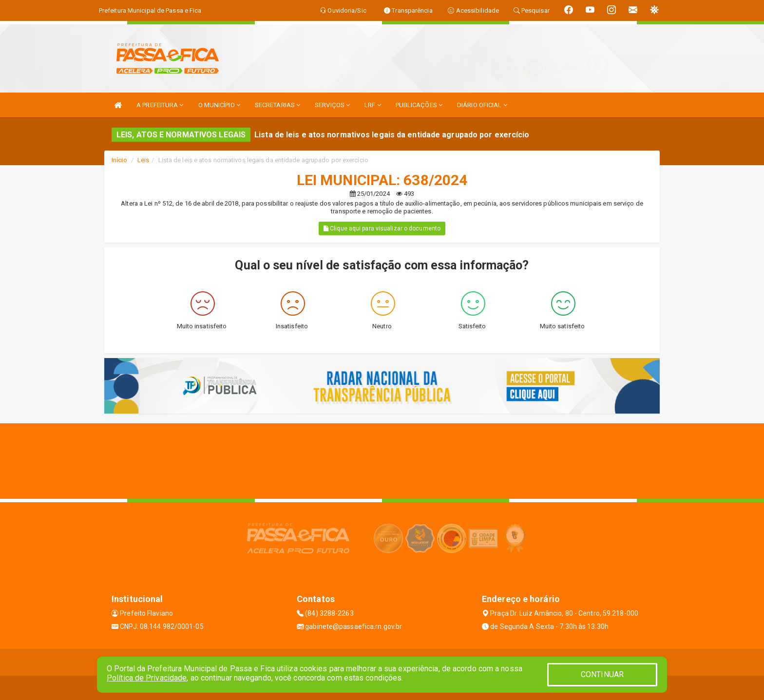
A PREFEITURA (160, 105)
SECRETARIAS (277, 105)
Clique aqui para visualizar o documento (382, 228)
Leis (143, 160)
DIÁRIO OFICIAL (482, 105)
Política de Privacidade (147, 678)
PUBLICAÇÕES (419, 105)
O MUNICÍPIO (219, 105)
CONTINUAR (602, 674)
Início (119, 160)
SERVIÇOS (332, 105)
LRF (373, 105)
